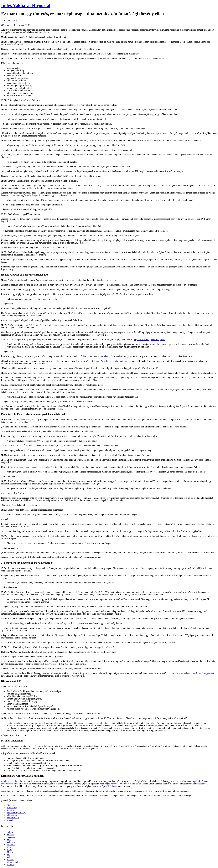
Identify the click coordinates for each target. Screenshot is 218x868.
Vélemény (11, 842)
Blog (9, 854)
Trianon (10, 864)
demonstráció (13, 818)
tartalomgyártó (205, 673)
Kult (9, 839)
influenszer (12, 808)
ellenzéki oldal (11, 781)
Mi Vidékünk (13, 862)
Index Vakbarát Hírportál (26, 5)
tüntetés (10, 810)
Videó (9, 857)
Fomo (9, 849)
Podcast (10, 859)
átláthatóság (12, 815)
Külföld (10, 834)
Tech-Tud (11, 844)
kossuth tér (12, 820)
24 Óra (10, 852)
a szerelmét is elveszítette (98, 356)
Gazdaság (11, 837)
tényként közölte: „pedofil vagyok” (149, 340)
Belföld (10, 832)
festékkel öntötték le (120, 784)
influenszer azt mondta (114, 361)
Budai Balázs (13, 20)
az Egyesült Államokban (110, 786)
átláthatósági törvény (16, 813)
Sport (9, 847)
